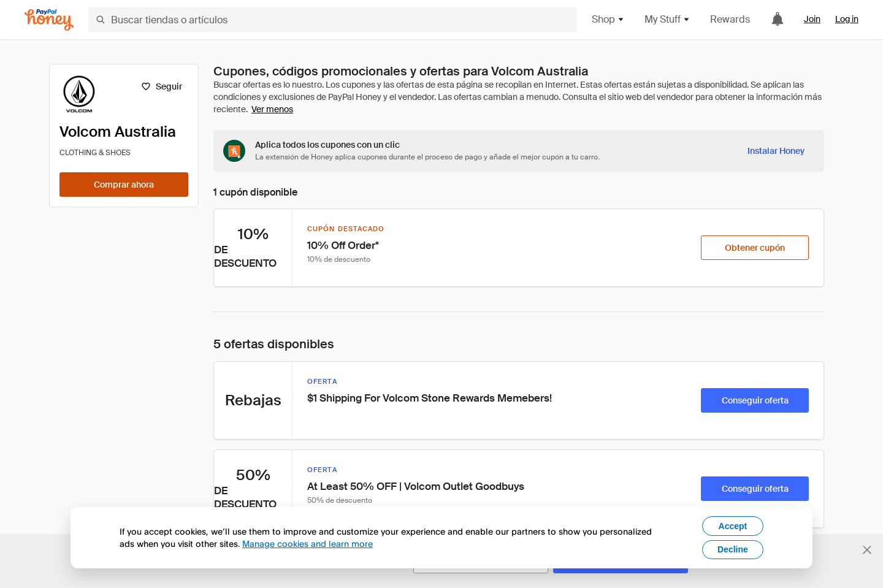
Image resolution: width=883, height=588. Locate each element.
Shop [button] (608, 19)
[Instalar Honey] (776, 151)
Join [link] (812, 19)
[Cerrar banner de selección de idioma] (867, 550)
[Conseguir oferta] (755, 400)
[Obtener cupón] (755, 248)
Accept (733, 526)
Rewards (730, 19)
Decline (733, 549)
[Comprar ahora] (124, 185)
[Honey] (49, 20)
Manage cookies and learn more (308, 544)
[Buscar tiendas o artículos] (333, 20)
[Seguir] (162, 86)
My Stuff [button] (667, 19)
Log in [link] (847, 19)
